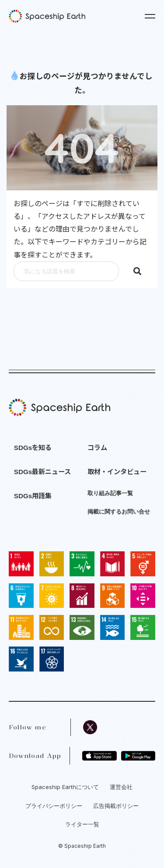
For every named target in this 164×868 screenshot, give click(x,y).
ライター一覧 (82, 824)
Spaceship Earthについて (65, 787)
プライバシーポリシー (54, 806)
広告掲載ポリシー (116, 806)
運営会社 (121, 787)
